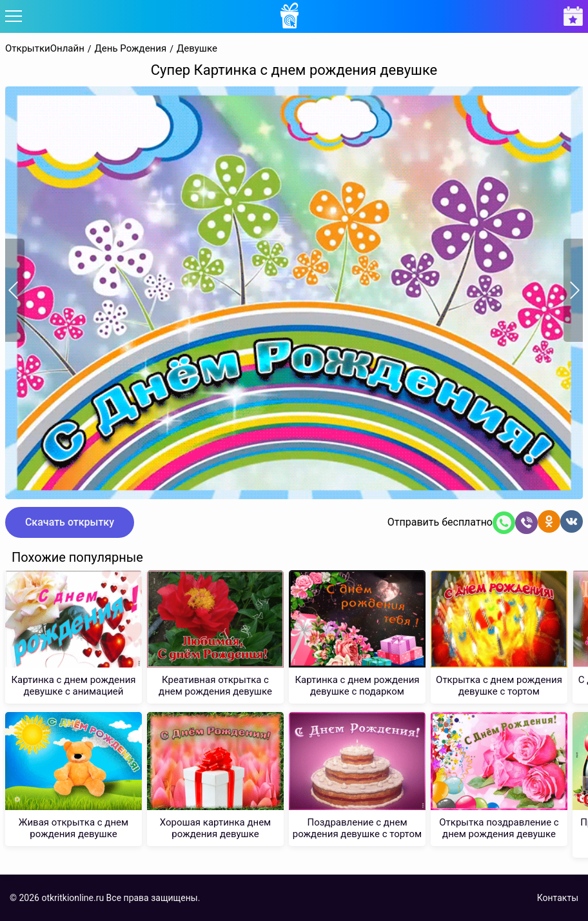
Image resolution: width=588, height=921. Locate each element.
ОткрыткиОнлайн (45, 49)
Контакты (558, 898)
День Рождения (131, 49)
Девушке (197, 49)
